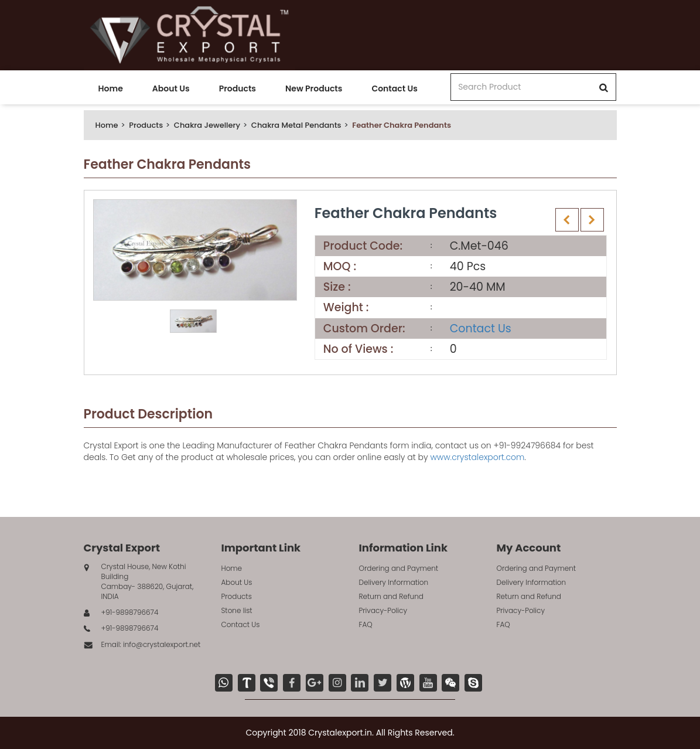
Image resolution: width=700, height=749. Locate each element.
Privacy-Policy (383, 610)
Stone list (237, 610)
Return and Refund (391, 596)
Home (111, 88)
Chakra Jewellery (207, 125)
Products (238, 88)
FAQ (366, 624)
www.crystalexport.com (477, 457)
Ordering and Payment (399, 568)
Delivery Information (394, 582)
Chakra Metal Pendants (296, 125)
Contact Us (394, 88)
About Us (171, 88)
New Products (314, 88)
